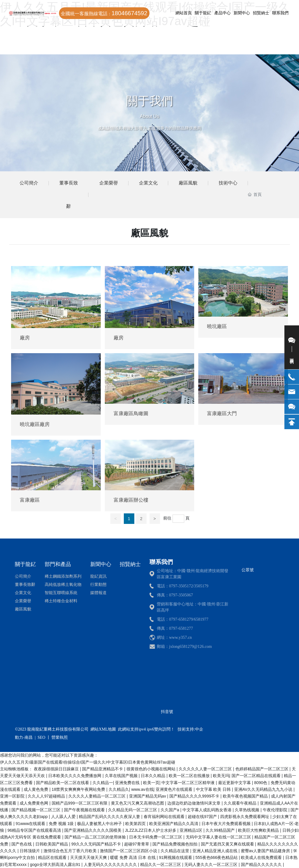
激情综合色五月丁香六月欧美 (71, 851)
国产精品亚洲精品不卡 (103, 769)
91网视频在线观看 (176, 857)
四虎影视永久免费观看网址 (245, 817)
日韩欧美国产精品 (52, 844)
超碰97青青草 (137, 844)
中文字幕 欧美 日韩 (214, 789)
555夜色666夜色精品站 (217, 857)
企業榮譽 (109, 183)
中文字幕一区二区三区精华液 (189, 783)
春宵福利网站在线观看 (165, 817)
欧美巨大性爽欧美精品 (259, 830)
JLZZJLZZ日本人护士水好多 (151, 830)
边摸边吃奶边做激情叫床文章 (194, 803)
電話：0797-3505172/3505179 (183, 586)
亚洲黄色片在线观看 (175, 789)
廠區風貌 (188, 183)
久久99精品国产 (221, 830)
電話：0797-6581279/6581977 (183, 619)
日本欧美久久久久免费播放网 (75, 776)
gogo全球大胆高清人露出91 (56, 864)
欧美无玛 (221, 776)
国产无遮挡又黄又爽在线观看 (228, 844)
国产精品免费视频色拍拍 (175, 844)
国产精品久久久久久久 (262, 864)
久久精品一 (103, 783)
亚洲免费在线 (128, 783)
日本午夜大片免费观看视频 (227, 824)
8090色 (261, 783)
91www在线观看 (31, 824)
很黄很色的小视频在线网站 (152, 769)
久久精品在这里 (175, 851)
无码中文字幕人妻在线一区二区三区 (219, 837)
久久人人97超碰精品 (47, 796)
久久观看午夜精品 (241, 803)
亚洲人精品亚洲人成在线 (215, 851)
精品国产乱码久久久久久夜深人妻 (110, 817)
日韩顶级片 (30, 851)
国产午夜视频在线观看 (85, 810)
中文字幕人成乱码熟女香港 (208, 810)
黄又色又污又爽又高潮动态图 (138, 803)
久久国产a (171, 810)
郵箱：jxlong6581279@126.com (184, 647)
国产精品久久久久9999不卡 (195, 796)
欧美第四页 (136, 824)
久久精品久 (119, 789)
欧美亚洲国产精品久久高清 (174, 824)
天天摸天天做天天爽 (89, 857)
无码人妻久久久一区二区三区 (211, 864)
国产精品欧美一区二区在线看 (63, 783)
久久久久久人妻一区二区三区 (206, 769)
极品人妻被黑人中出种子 (100, 824)
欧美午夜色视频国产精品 (246, 796)
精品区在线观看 (53, 857)
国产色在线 (22, 844)
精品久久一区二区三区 (161, 864)
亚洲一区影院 (13, 796)
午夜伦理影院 (276, 810)
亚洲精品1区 (192, 830)
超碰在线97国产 (203, 817)
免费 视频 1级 (62, 824)
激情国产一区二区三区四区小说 (129, 851)
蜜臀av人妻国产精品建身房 (266, 851)
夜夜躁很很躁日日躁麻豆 (57, 769)
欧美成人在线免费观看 (262, 857)
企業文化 (148, 183)
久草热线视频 (248, 810)
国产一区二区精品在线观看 (257, 776)
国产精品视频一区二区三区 (36, 810)
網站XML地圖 (103, 729)
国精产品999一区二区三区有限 (80, 803)
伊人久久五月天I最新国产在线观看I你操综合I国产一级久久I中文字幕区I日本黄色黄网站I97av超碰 (88, 762)
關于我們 (149, 101)
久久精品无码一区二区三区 (133, 810)
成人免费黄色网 (34, 803)
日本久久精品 (154, 776)
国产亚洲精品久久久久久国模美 (93, 830)
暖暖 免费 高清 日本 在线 (133, 857)
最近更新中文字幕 (235, 783)
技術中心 (228, 183)
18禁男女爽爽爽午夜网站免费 (79, 789)
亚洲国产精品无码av (148, 796)
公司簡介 (29, 183)
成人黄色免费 (36, 789)
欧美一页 (151, 783)
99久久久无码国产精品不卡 (97, 844)
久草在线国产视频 (122, 776)
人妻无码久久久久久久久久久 (111, 864)
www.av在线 (142, 789)
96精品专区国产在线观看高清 (35, 830)
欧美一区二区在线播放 (190, 776)
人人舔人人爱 (64, 817)
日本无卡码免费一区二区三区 (156, 837)
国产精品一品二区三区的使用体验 (96, 837)
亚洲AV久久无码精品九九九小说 (264, 789)
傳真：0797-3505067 (175, 595)
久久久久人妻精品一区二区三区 (98, 796)
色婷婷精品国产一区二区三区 (263, 769)
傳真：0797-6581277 (175, 628)
